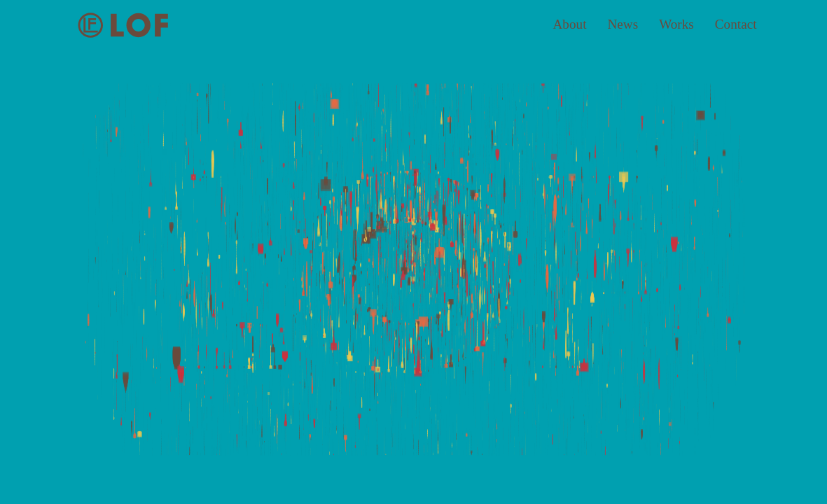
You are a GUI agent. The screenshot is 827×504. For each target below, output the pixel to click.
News (623, 24)
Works (676, 24)
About (570, 24)
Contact (736, 24)
